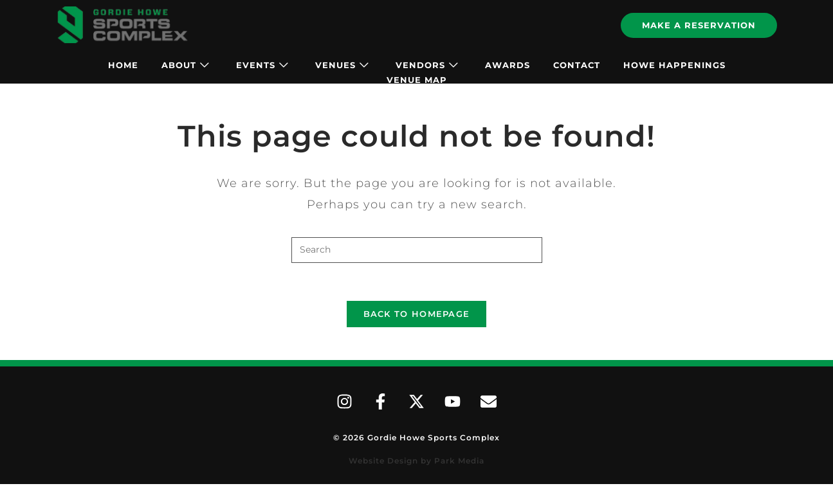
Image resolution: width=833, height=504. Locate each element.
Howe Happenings (674, 65)
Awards (508, 65)
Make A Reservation (699, 25)
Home (123, 65)
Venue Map (417, 80)
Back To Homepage (417, 315)
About (185, 65)
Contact (577, 65)
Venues (342, 65)
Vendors (427, 65)
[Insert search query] (417, 250)
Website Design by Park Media (416, 463)
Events (262, 65)
